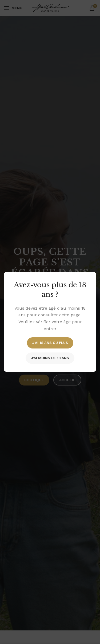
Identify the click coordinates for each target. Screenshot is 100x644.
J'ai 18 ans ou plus (50, 343)
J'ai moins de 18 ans (50, 358)
